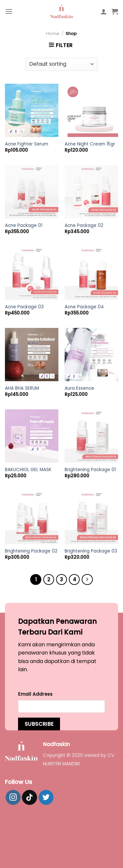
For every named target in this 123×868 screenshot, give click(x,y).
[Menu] (9, 11)
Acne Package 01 (24, 226)
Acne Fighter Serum (27, 144)
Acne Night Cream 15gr (90, 144)
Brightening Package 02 (31, 551)
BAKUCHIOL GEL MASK (28, 470)
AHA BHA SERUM (22, 388)
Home (53, 34)
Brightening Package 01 (90, 470)
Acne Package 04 (84, 307)
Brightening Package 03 (91, 551)
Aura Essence (79, 388)
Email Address (35, 694)
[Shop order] (61, 64)
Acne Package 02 (84, 226)
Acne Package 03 (24, 307)
